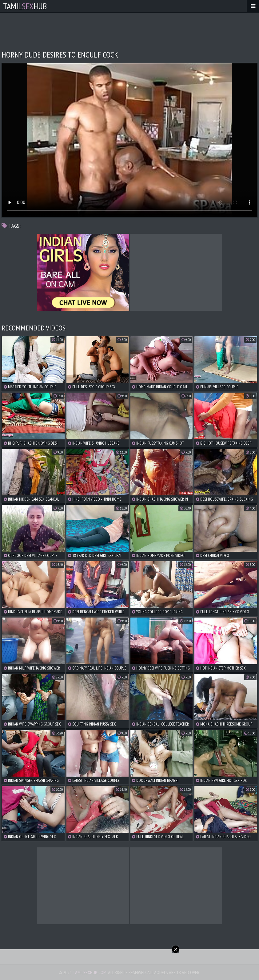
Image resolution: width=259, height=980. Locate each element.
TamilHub (25, 6)
